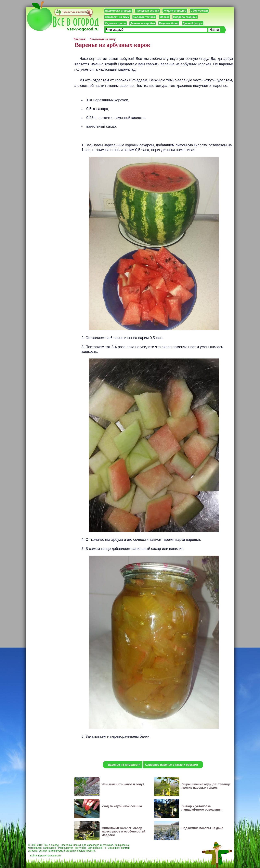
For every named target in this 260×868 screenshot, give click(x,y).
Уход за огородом (175, 11)
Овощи (164, 17)
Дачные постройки (142, 23)
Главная (80, 39)
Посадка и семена (147, 11)
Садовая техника (144, 17)
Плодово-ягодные (185, 17)
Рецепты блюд (169, 23)
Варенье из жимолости (124, 765)
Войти (34, 856)
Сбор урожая (199, 11)
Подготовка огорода (118, 11)
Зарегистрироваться (49, 856)
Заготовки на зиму (117, 17)
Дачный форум (193, 23)
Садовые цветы (115, 23)
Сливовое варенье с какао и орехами (172, 765)
